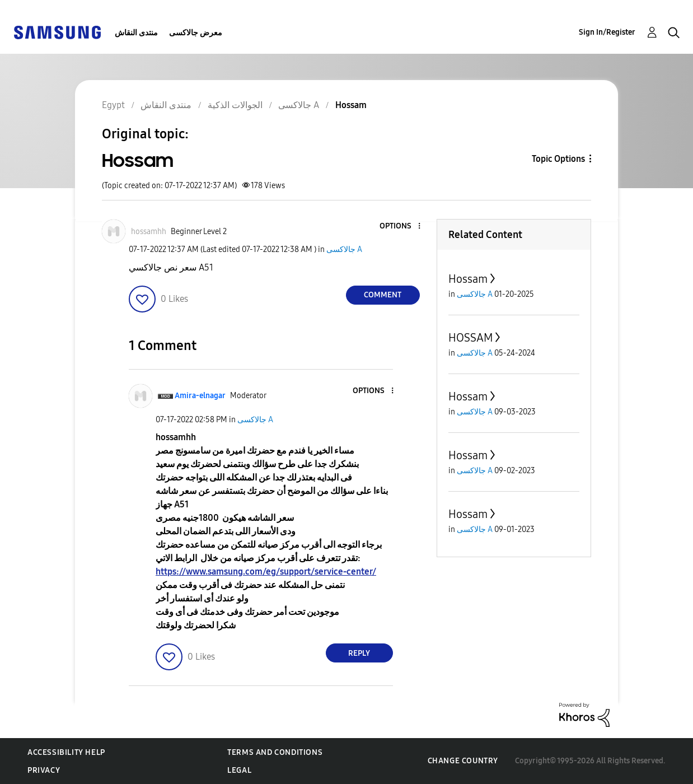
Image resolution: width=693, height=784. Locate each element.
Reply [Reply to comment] (359, 653)
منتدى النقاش (136, 33)
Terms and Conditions (275, 752)
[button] (400, 227)
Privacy (44, 770)
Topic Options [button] (558, 159)
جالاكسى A (344, 249)
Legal (239, 770)
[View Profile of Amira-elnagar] (200, 396)
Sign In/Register (607, 32)
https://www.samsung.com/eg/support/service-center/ (266, 571)
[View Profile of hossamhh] (149, 232)
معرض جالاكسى (196, 33)
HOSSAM (470, 338)
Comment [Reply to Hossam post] (383, 295)
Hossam (468, 279)
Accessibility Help (66, 752)
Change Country (463, 761)
